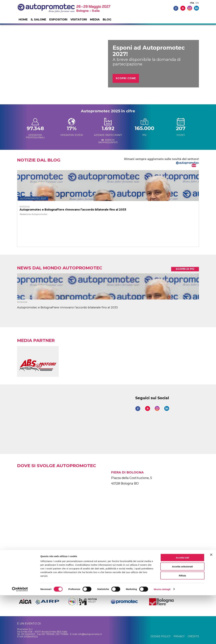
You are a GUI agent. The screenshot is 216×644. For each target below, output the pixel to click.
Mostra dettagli (162, 638)
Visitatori (79, 20)
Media (95, 20)
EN (197, 3)
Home (23, 20)
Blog (107, 20)
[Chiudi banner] (211, 603)
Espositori (58, 20)
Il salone (39, 20)
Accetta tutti (182, 606)
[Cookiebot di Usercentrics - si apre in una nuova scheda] (20, 638)
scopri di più (185, 269)
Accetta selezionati (182, 615)
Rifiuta (182, 624)
